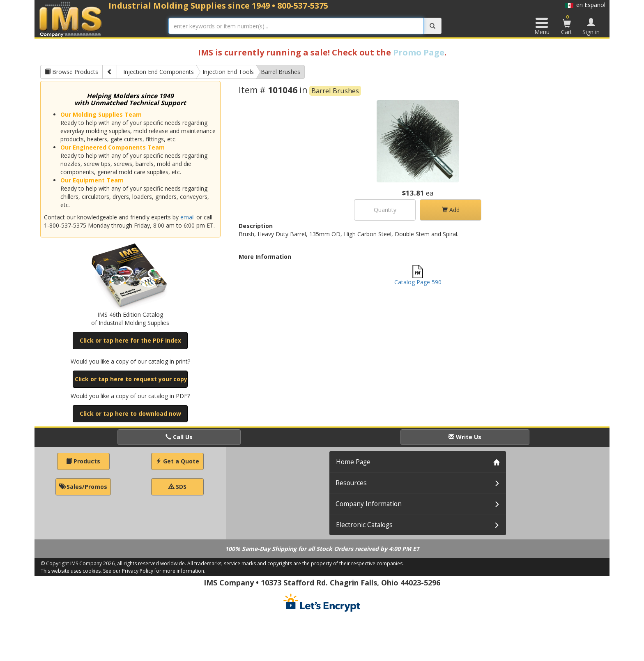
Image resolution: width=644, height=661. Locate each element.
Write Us (465, 437)
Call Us (179, 437)
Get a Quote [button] (177, 461)
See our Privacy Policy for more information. (154, 571)
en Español (585, 5)
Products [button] (83, 461)
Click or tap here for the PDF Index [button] (130, 340)
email (187, 217)
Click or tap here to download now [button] (130, 413)
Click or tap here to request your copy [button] (131, 379)
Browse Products (71, 72)
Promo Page (419, 52)
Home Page (353, 462)
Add (451, 210)
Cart (567, 25)
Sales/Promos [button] (83, 487)
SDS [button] (177, 487)
